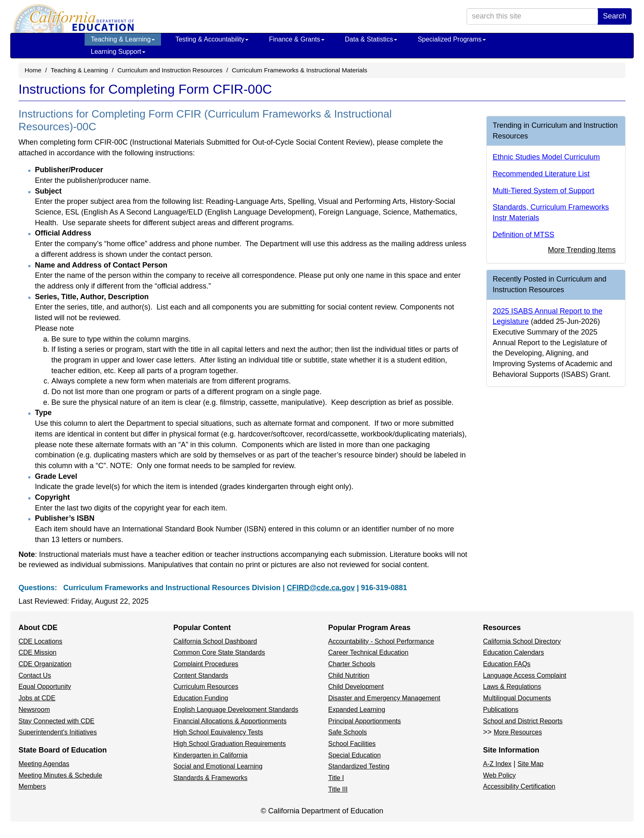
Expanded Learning (357, 710)
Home (33, 70)
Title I (336, 778)
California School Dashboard (215, 641)
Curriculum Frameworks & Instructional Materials (299, 70)
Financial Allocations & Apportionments (230, 721)
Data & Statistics (371, 39)
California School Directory (522, 641)
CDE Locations (40, 641)
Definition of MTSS (524, 235)
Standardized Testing (359, 766)
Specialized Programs (452, 39)
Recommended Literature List (541, 174)
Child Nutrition (349, 675)
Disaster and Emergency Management (384, 698)
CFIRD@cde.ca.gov (321, 588)
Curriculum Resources (206, 687)
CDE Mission (37, 652)
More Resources (518, 732)
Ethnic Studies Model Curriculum (546, 157)
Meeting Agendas (44, 764)
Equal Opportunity (45, 687)
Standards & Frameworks (210, 778)
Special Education (354, 755)
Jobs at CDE (37, 698)
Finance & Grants (297, 39)
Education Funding (201, 698)
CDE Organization (45, 664)
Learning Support (118, 52)
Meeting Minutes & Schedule (60, 775)
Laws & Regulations (512, 687)
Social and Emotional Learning (218, 766)
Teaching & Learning (123, 39)
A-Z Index (497, 764)
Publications (501, 710)
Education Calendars (514, 652)
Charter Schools (352, 664)
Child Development (356, 687)
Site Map (530, 764)
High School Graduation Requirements (230, 744)
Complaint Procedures (206, 664)
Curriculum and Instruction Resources (170, 70)
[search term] (532, 16)
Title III (338, 789)
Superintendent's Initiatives (58, 732)
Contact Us (35, 675)
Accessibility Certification (519, 786)
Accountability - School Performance (381, 641)
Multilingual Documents (517, 698)
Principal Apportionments (365, 721)
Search (615, 16)
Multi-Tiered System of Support (544, 191)
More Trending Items (582, 250)
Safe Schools (347, 732)
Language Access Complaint (525, 675)
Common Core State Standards (219, 652)
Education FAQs (507, 664)
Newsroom (34, 710)
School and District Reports (523, 721)
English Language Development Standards (236, 710)
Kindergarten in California (210, 755)
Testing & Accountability (212, 39)
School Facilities (352, 744)
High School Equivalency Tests (218, 732)
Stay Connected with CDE (56, 721)
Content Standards (201, 675)
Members (32, 786)
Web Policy (499, 775)
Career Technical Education (368, 652)
